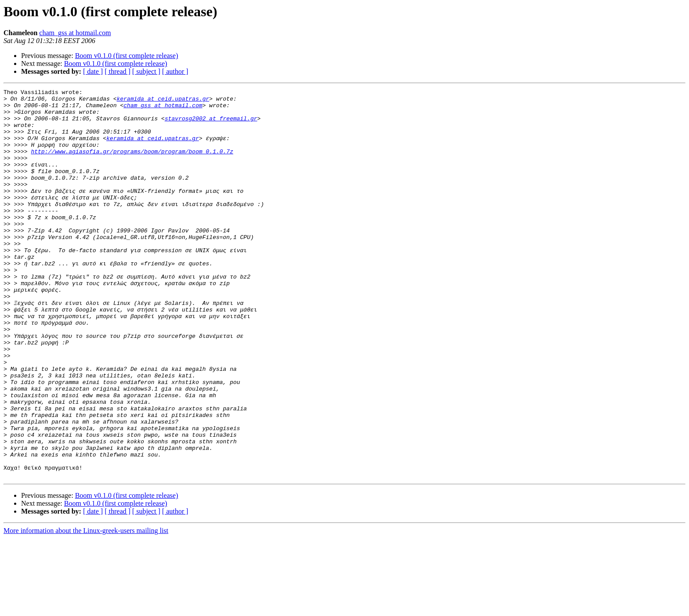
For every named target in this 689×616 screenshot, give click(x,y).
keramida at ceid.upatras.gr (163, 101)
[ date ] (93, 71)
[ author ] (175, 71)
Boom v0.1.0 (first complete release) (127, 56)
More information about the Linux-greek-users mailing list (86, 608)
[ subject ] (146, 71)
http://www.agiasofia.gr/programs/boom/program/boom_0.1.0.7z (132, 164)
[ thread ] (118, 71)
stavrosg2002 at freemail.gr (211, 125)
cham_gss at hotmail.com (75, 33)
